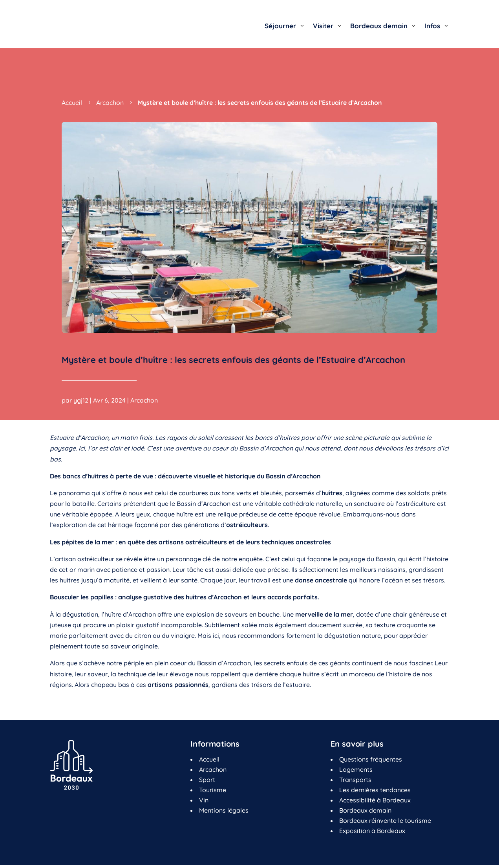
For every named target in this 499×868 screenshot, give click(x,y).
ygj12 (81, 400)
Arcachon (144, 400)
